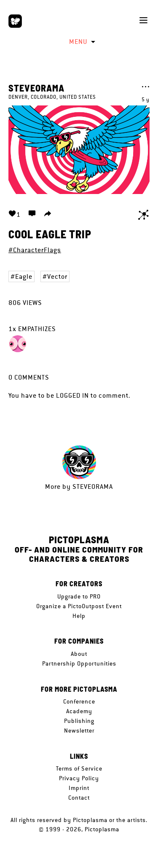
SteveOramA (36, 88)
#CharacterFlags (35, 250)
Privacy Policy (79, 778)
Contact (79, 798)
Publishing (79, 721)
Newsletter (79, 731)
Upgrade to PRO (79, 596)
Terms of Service (79, 768)
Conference (79, 701)
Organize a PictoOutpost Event (79, 606)
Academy (79, 711)
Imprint (79, 788)
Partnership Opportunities (79, 663)
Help (79, 616)
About (79, 654)
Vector (57, 276)
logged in (72, 395)
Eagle (24, 276)
